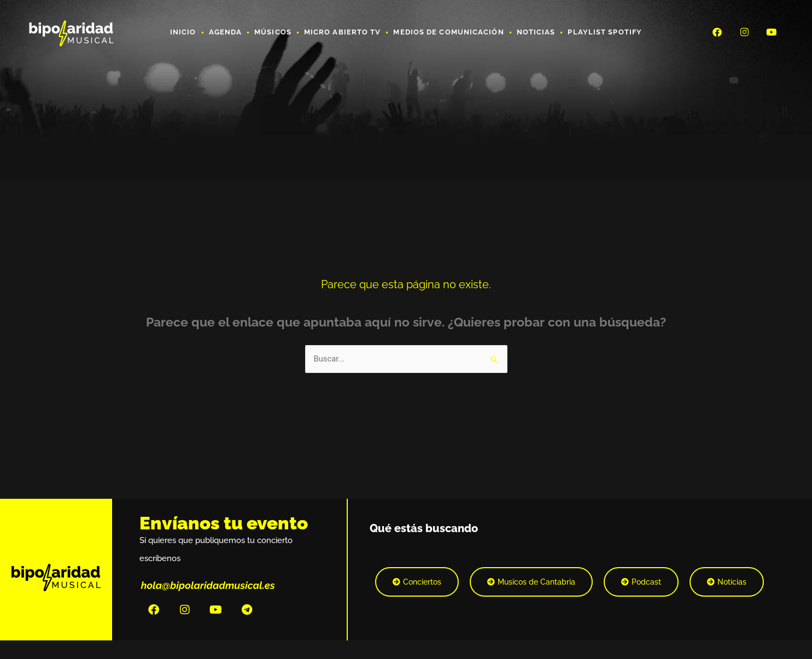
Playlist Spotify (605, 32)
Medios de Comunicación (448, 32)
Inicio (183, 32)
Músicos (273, 32)
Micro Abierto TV (343, 32)
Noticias (536, 32)
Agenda (226, 32)
